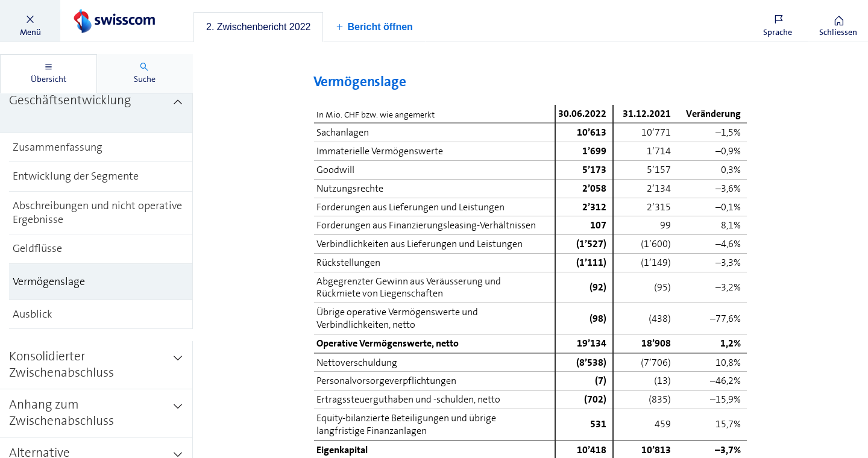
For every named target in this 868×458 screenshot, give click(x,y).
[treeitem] (96, 109)
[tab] (258, 27)
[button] (30, 21)
